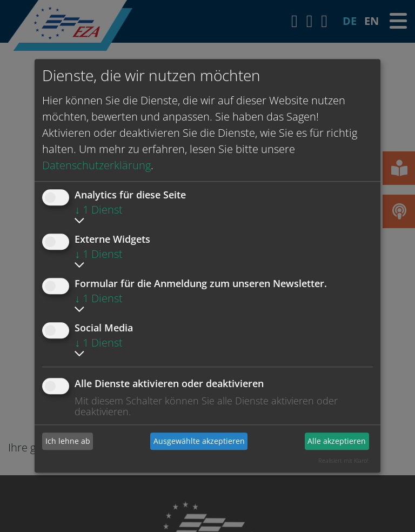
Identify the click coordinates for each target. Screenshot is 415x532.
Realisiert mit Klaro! (343, 460)
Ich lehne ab (68, 441)
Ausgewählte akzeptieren (199, 441)
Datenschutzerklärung (96, 165)
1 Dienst (99, 210)
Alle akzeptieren (337, 441)
